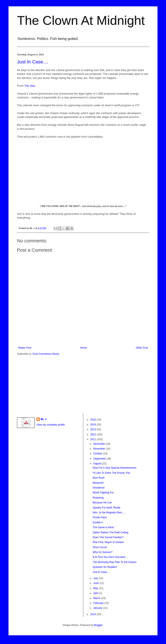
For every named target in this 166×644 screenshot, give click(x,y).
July (96, 578)
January (98, 608)
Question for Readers (105, 567)
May (96, 588)
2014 (93, 425)
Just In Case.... (33, 62)
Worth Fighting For (103, 493)
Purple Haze (100, 517)
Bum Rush (99, 478)
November (99, 449)
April (96, 593)
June (96, 583)
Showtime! (99, 488)
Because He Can (102, 503)
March (97, 598)
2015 (93, 420)
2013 (93, 429)
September (100, 459)
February (99, 603)
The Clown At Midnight (81, 20)
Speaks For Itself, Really (106, 508)
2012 (93, 434)
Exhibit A (98, 522)
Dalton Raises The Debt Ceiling (110, 532)
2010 (93, 614)
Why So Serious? (102, 552)
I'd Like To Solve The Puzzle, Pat (111, 473)
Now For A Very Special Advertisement (114, 468)
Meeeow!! (98, 483)
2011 (93, 439)
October (98, 454)
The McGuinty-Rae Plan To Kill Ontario (114, 562)
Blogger (98, 625)
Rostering (98, 498)
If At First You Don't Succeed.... (110, 557)
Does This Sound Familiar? (108, 537)
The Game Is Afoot (103, 527)
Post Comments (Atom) (46, 354)
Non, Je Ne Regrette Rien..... (109, 513)
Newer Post (25, 348)
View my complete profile (51, 425)
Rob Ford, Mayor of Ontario (108, 542)
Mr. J (44, 419)
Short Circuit (100, 547)
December (99, 444)
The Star (30, 86)
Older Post (142, 348)
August (98, 464)
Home (84, 348)
